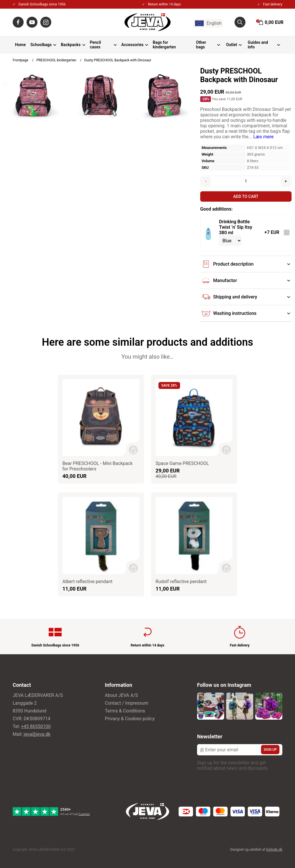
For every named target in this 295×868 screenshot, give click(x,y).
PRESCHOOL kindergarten (56, 60)
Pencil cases (96, 45)
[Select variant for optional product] (230, 241)
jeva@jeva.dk (37, 732)
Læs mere (263, 137)
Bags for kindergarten (164, 45)
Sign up (270, 748)
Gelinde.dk (274, 848)
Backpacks (71, 45)
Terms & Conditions (125, 709)
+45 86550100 (36, 724)
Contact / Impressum (127, 701)
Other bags (201, 45)
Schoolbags (41, 45)
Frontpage (20, 60)
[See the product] (208, 232)
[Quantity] (246, 181)
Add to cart (246, 196)
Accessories (132, 45)
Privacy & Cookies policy (130, 717)
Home (20, 45)
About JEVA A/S (121, 693)
